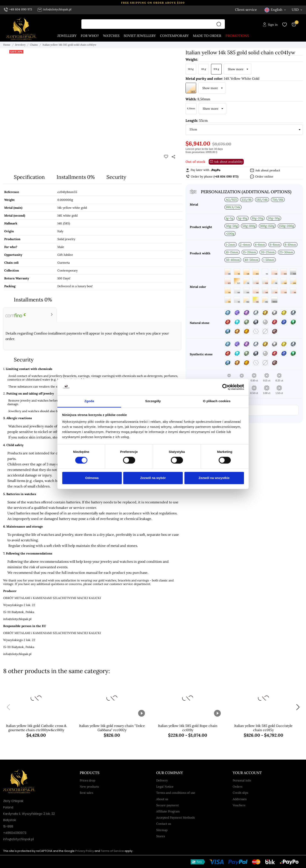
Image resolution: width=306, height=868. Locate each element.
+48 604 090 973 (18, 9)
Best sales (86, 793)
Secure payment (167, 805)
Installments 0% (76, 177)
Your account (247, 773)
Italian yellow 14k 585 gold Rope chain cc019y (188, 728)
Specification (29, 177)
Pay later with (203, 170)
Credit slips (240, 793)
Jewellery (67, 36)
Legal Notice (165, 787)
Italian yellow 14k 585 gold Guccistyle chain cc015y (263, 728)
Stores (161, 836)
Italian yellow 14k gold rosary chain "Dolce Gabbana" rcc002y (112, 728)
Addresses (240, 799)
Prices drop (87, 780)
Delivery (162, 780)
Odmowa (92, 478)
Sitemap (162, 830)
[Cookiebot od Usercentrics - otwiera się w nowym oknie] (225, 387)
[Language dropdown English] (275, 10)
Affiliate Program (168, 811)
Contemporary (174, 36)
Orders (237, 787)
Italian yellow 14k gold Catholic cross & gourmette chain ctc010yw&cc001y (36, 728)
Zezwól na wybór (153, 478)
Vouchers (239, 805)
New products (89, 787)
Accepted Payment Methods (175, 818)
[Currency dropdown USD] (297, 10)
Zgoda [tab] (89, 401)
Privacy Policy (85, 851)
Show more (236, 69)
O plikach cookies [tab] (217, 401)
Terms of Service (112, 851)
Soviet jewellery (140, 36)
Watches (111, 36)
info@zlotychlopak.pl (54, 9)
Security (116, 177)
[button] (298, 707)
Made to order (207, 36)
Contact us (164, 824)
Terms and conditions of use (176, 793)
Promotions (237, 36)
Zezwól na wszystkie (214, 478)
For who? (90, 36)
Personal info (242, 780)
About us (162, 799)
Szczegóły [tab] (153, 401)
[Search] (220, 24)
